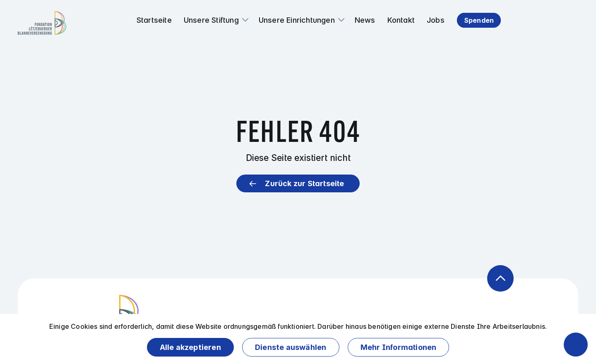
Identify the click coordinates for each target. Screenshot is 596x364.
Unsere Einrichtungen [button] (297, 20)
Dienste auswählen (291, 347)
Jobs (436, 20)
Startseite (154, 20)
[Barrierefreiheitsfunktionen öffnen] (576, 345)
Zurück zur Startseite (304, 183)
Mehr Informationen (399, 347)
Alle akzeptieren (190, 347)
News (365, 20)
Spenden (479, 20)
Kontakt (401, 20)
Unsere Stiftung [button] (211, 20)
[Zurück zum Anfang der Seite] (500, 278)
